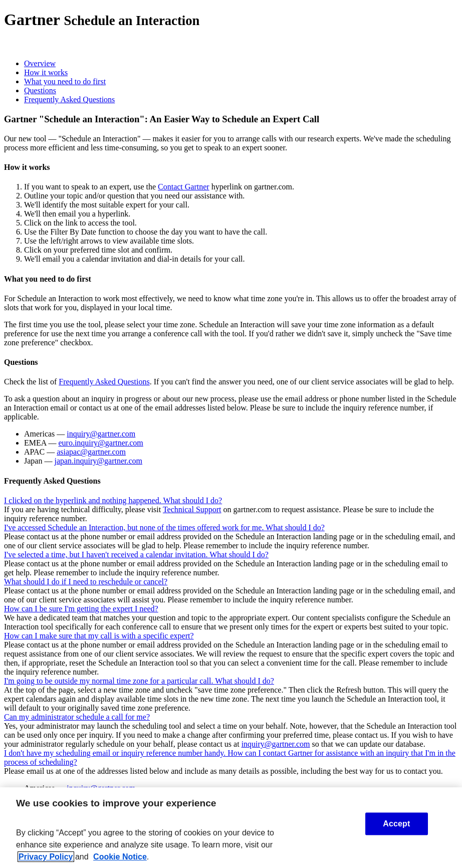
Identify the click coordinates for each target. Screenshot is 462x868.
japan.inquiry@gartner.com (98, 461)
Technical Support (192, 509)
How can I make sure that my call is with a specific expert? (99, 636)
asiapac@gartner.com (91, 452)
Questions (40, 90)
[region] (231, 828)
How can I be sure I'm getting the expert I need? (81, 609)
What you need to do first (65, 81)
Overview (40, 63)
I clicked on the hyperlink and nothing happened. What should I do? (113, 500)
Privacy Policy (46, 857)
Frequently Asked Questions (69, 99)
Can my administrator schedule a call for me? (77, 717)
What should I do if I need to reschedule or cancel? (86, 582)
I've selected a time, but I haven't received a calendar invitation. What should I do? (136, 555)
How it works (46, 72)
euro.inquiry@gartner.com (100, 443)
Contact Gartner (184, 187)
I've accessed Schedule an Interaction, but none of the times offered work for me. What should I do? (164, 527)
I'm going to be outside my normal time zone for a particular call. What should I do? (139, 681)
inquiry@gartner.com (101, 434)
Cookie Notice (120, 857)
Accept (396, 824)
